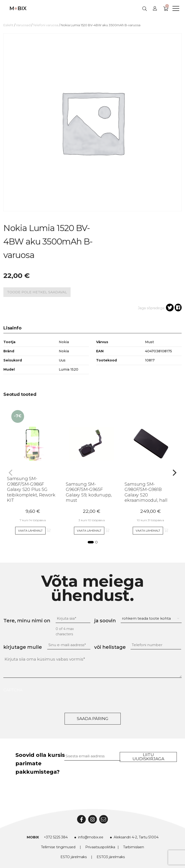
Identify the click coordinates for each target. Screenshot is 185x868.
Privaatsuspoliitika (100, 847)
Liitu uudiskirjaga (148, 757)
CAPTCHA (13, 690)
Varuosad (23, 25)
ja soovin (105, 621)
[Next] (174, 473)
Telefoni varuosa (46, 25)
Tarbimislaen (134, 847)
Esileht (8, 25)
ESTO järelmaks (74, 857)
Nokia (64, 351)
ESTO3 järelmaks (111, 857)
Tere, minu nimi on (27, 621)
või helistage (110, 647)
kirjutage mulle (23, 647)
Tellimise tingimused (58, 847)
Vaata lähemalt (30, 531)
